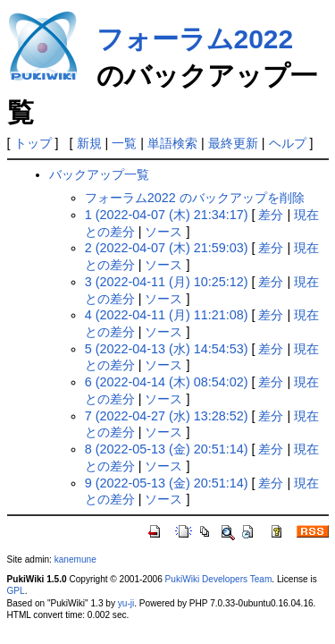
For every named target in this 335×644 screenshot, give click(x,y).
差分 (271, 215)
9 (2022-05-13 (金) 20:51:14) (167, 483)
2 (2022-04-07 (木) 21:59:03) (167, 248)
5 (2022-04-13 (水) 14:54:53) (167, 349)
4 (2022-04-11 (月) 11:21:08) (167, 315)
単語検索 (172, 143)
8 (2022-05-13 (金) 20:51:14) (167, 449)
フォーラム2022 (195, 39)
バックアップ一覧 (99, 174)
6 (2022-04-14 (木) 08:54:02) (167, 382)
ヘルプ (288, 143)
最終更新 (233, 143)
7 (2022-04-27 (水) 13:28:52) (167, 416)
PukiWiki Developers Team (219, 579)
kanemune (75, 559)
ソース (163, 232)
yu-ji (126, 603)
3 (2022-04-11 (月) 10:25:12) (167, 282)
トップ (33, 143)
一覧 (124, 143)
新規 (89, 143)
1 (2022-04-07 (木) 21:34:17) (167, 215)
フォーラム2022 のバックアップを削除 (195, 198)
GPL (16, 591)
